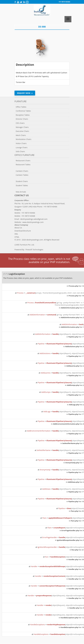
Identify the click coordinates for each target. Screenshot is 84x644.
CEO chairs (20, 123)
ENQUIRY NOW (25, 93)
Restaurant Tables (23, 165)
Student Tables (22, 185)
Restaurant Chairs (23, 161)
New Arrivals (21, 192)
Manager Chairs (22, 127)
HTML (17, 237)
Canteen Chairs (22, 171)
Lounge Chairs (22, 147)
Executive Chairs (22, 131)
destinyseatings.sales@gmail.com (34, 219)
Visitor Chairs (21, 143)
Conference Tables (23, 111)
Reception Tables (23, 115)
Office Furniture (24, 155)
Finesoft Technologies (34, 250)
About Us (18, 228)
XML (16, 234)
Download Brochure (23, 231)
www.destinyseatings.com (33, 222)
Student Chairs (22, 181)
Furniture (20, 101)
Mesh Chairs (21, 135)
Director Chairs (22, 119)
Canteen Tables (22, 175)
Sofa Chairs (20, 151)
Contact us (22, 195)
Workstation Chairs (23, 139)
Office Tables (21, 107)
